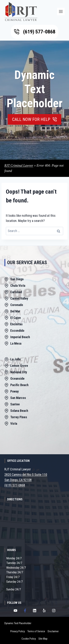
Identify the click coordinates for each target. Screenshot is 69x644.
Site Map (43, 639)
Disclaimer (53, 631)
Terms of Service (36, 631)
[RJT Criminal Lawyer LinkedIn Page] (35, 611)
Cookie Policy (29, 639)
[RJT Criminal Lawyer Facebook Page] (25, 611)
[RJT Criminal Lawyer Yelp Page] (44, 611)
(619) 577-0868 (15, 485)
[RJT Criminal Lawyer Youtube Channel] (15, 611)
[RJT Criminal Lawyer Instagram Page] (54, 611)
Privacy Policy (18, 631)
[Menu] (61, 11)
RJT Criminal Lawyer (19, 166)
